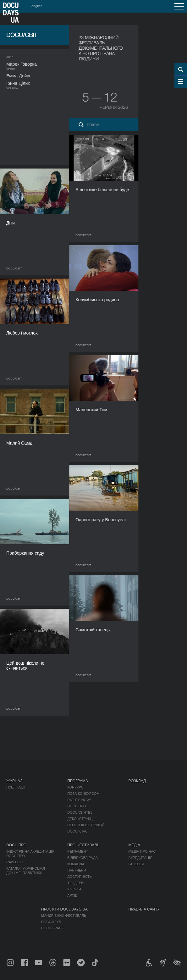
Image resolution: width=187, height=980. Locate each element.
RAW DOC (15, 862)
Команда (76, 864)
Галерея (136, 864)
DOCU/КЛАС (77, 831)
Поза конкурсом (83, 794)
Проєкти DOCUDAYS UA (64, 909)
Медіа (134, 845)
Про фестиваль (83, 845)
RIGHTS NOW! (79, 800)
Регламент (78, 851)
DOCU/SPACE (52, 928)
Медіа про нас (142, 851)
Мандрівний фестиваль (64, 916)
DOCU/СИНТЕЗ (80, 812)
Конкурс (75, 787)
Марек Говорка (22, 64)
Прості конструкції (85, 825)
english (37, 6)
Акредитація (141, 858)
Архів (72, 895)
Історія (74, 889)
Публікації (16, 787)
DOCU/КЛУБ (51, 922)
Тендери (75, 883)
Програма (77, 781)
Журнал (14, 781)
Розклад (137, 781)
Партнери (77, 870)
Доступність (80, 877)
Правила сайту (144, 909)
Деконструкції (81, 819)
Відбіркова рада (82, 858)
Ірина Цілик (18, 83)
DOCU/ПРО (77, 806)
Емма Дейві (18, 76)
